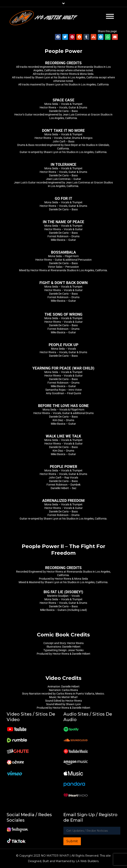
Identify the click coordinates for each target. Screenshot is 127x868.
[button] (58, 37)
